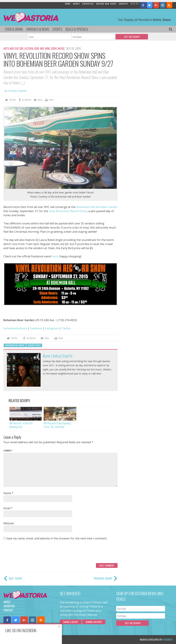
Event (54, 49)
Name (8, 493)
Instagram (52, 328)
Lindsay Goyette (17, 91)
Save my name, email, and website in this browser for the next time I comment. (57, 538)
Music (61, 49)
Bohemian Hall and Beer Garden (97, 207)
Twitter (66, 328)
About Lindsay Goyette (57, 356)
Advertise (88, 4)
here (55, 256)
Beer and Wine (42, 49)
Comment (8, 451)
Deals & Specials (77, 29)
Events (57, 29)
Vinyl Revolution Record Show (68, 211)
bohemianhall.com (15, 328)
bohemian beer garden (15, 345)
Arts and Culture (13, 49)
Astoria (29, 49)
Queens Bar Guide (106, 4)
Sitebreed (168, 639)
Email (8, 508)
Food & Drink (14, 29)
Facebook (36, 328)
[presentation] (30, 553)
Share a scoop (71, 622)
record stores (34, 345)
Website (9, 523)
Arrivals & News (38, 29)
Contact (124, 4)
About (76, 4)
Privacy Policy (38, 639)
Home (68, 4)
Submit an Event (94, 622)
